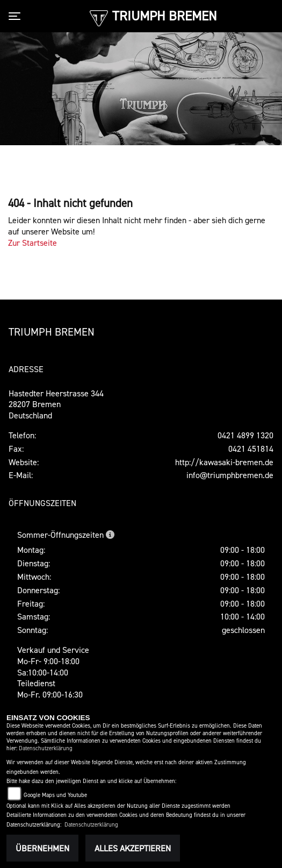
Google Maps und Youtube (55, 795)
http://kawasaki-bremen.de (224, 462)
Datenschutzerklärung (46, 748)
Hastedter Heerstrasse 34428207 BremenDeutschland (56, 404)
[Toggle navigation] (17, 16)
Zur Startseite (32, 243)
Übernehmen (42, 848)
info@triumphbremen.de (230, 475)
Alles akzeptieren (133, 848)
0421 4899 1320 (245, 435)
